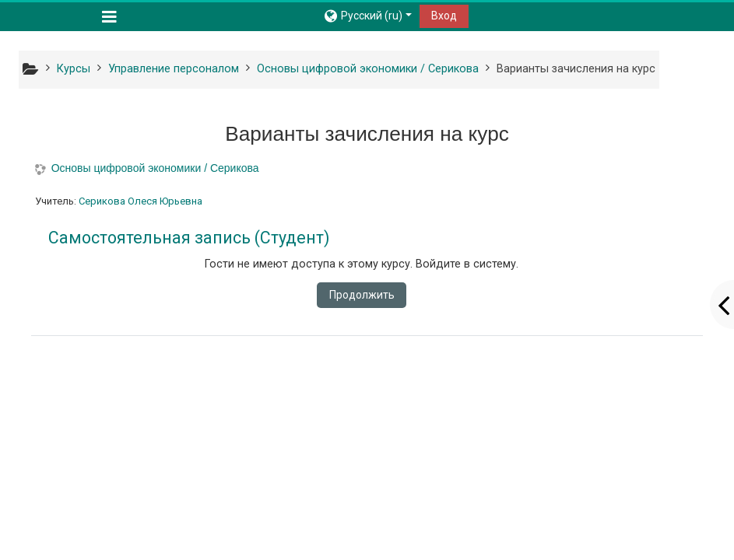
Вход (444, 16)
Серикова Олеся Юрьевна (140, 201)
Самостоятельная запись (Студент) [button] (189, 238)
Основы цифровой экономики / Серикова (155, 168)
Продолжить (362, 295)
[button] (367, 16)
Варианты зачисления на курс (576, 69)
